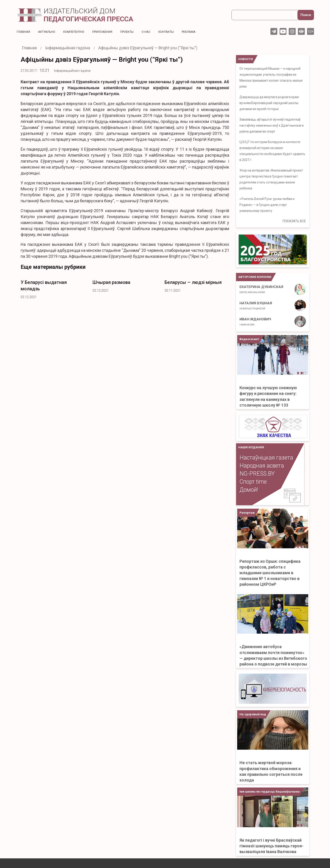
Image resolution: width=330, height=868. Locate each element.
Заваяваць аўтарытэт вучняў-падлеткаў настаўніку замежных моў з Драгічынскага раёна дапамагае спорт (272, 125)
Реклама (200, 32)
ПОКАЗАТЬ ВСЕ (294, 221)
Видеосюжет (249, 339)
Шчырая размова (111, 282)
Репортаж (247, 513)
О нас (155, 32)
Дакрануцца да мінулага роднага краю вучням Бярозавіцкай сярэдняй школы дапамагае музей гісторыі (269, 103)
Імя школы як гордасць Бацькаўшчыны (270, 792)
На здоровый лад (253, 714)
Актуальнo (49, 32)
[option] (53, 288)
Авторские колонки (255, 277)
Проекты (134, 32)
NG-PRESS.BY (257, 474)
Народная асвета (262, 466)
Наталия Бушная (256, 305)
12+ (311, 31)
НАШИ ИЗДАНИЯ (251, 447)
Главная (24, 32)
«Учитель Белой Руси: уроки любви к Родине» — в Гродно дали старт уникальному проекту (267, 205)
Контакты (176, 32)
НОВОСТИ (246, 59)
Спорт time (253, 482)
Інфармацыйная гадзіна (72, 71)
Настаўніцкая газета (266, 458)
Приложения (108, 32)
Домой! (249, 490)
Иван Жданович (255, 322)
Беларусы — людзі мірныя (193, 282)
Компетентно (78, 32)
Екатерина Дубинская (261, 289)
